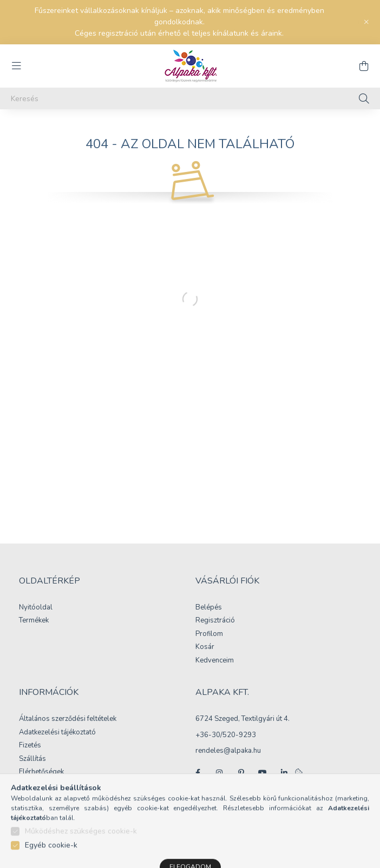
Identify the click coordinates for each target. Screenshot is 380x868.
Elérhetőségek (41, 772)
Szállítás (32, 759)
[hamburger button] (16, 66)
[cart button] (364, 66)
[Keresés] (190, 98)
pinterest (241, 773)
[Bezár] (366, 22)
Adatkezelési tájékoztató (57, 733)
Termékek (34, 621)
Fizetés (30, 746)
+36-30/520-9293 (226, 735)
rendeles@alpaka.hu (228, 751)
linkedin (284, 773)
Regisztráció (215, 621)
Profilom (209, 634)
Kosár (205, 647)
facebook (198, 773)
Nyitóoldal (36, 608)
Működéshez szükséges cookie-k (81, 850)
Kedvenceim (215, 661)
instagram (219, 773)
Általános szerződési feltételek (68, 719)
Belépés (209, 608)
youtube (263, 773)
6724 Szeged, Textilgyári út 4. (243, 719)
